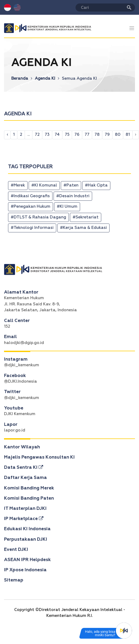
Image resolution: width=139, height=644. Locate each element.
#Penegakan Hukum (31, 206)
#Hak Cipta (96, 185)
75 (67, 135)
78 (97, 135)
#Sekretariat (86, 217)
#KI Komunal (44, 185)
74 (57, 135)
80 (118, 135)
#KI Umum (67, 206)
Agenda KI (47, 78)
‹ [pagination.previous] (7, 135)
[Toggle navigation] (132, 28)
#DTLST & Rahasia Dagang (38, 217)
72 (37, 135)
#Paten (71, 185)
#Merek (18, 185)
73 (47, 135)
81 (128, 135)
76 (77, 135)
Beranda (22, 78)
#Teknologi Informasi (32, 228)
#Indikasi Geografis (30, 196)
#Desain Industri (73, 196)
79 (107, 135)
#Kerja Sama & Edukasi (83, 228)
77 (87, 135)
